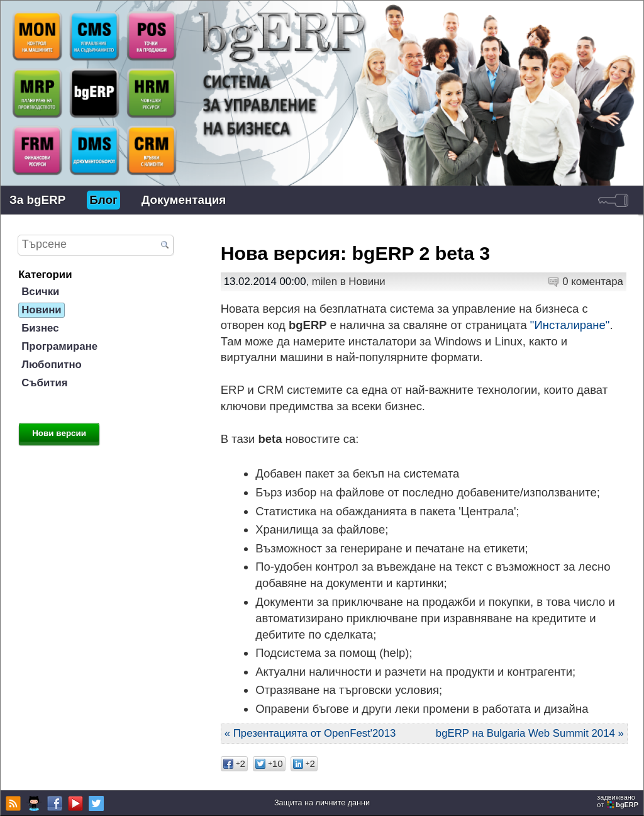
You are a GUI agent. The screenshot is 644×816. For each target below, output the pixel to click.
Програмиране (59, 346)
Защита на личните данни (322, 803)
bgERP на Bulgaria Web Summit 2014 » (530, 733)
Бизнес (40, 328)
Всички (40, 292)
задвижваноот (619, 801)
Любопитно (52, 365)
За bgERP (37, 200)
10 (269, 763)
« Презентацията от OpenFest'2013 (310, 733)
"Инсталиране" (570, 325)
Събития (44, 383)
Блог (103, 200)
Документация (184, 200)
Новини (367, 282)
